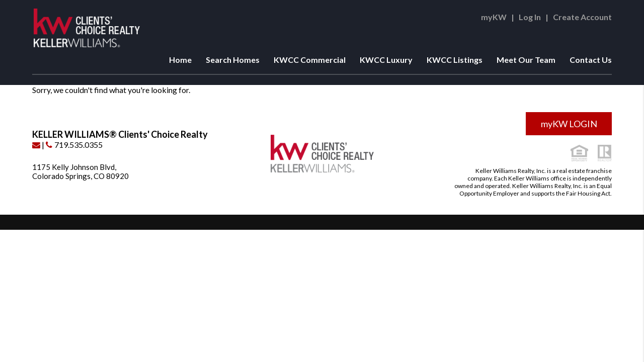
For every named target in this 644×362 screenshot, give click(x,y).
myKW (494, 17)
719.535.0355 (74, 145)
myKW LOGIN (569, 124)
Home (180, 60)
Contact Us (591, 60)
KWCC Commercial (310, 60)
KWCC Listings (455, 60)
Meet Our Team (526, 60)
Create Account (582, 17)
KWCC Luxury (386, 60)
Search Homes (233, 60)
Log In (530, 17)
